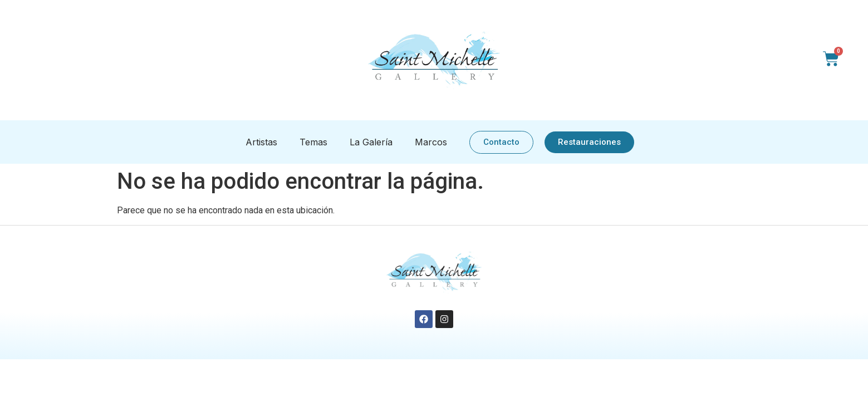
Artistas (261, 142)
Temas (313, 142)
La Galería (371, 142)
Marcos (431, 142)
